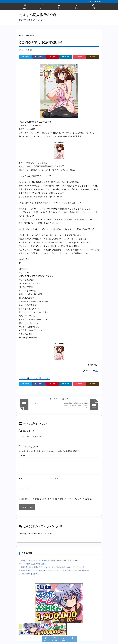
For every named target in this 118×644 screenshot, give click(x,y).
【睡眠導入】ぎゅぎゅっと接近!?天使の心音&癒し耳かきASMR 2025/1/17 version (49, 560)
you (97, 371)
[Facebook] (39, 57)
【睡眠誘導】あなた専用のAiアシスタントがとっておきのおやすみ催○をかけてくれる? (51, 567)
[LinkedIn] (66, 57)
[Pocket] (79, 57)
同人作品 (31, 35)
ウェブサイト (24, 488)
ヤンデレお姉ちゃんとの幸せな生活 (32, 564)
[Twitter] (25, 57)
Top (22, 35)
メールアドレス (54, 478)
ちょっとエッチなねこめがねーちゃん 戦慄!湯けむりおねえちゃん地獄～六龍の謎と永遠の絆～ (54, 570)
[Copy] (93, 57)
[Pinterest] (53, 57)
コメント (22, 456)
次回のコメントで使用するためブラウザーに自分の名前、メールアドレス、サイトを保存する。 (57, 499)
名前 (21, 478)
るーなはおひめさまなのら (29, 574)
